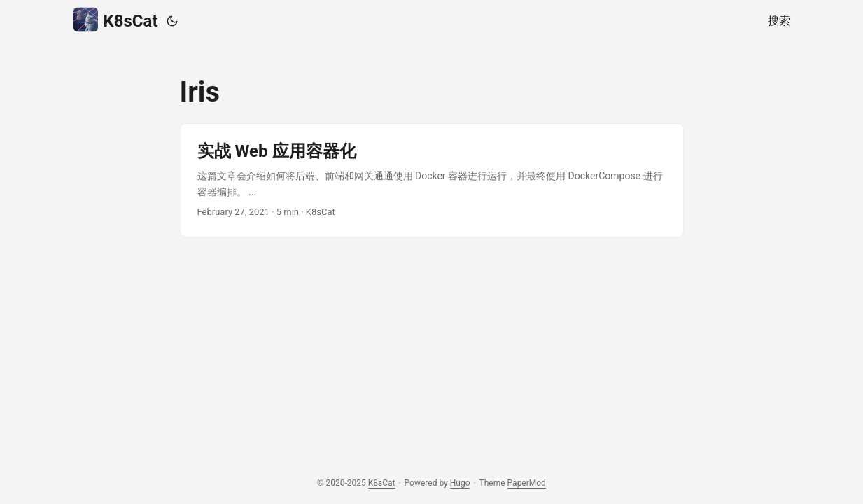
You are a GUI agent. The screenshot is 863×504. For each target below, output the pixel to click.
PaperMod (527, 483)
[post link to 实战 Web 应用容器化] (432, 180)
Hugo (460, 483)
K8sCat (116, 20)
